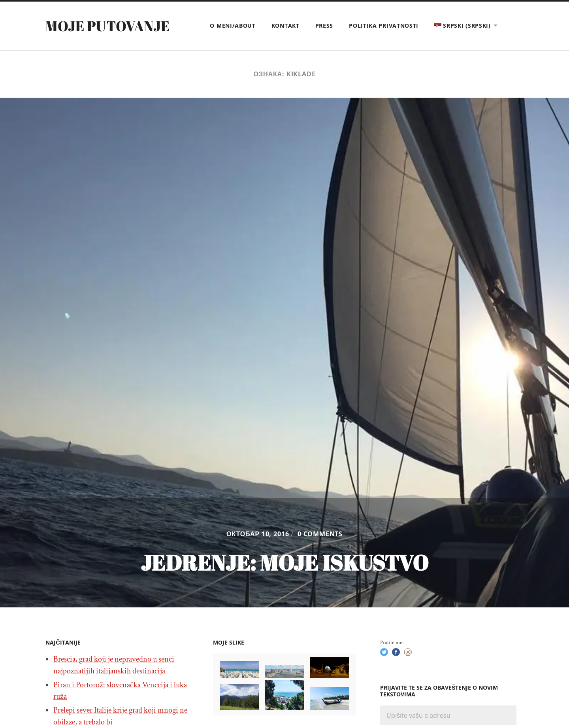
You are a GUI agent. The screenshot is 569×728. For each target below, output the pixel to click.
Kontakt (285, 26)
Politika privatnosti (384, 26)
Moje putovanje (107, 26)
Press (324, 26)
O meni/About (233, 26)
